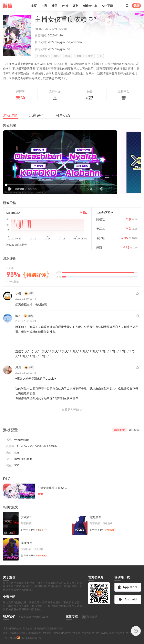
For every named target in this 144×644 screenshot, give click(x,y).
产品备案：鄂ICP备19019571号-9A (123, 638)
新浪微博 (90, 621)
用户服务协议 (41, 633)
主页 (34, 6)
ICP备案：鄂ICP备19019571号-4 (88, 638)
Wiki (65, 6)
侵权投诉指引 (56, 633)
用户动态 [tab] (63, 115)
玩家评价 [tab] (37, 115)
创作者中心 (90, 6)
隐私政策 (28, 633)
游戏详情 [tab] (10, 115)
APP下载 (107, 6)
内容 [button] (44, 6)
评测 (75, 6)
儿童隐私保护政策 (12, 633)
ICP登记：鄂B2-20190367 (56, 638)
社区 (54, 6)
